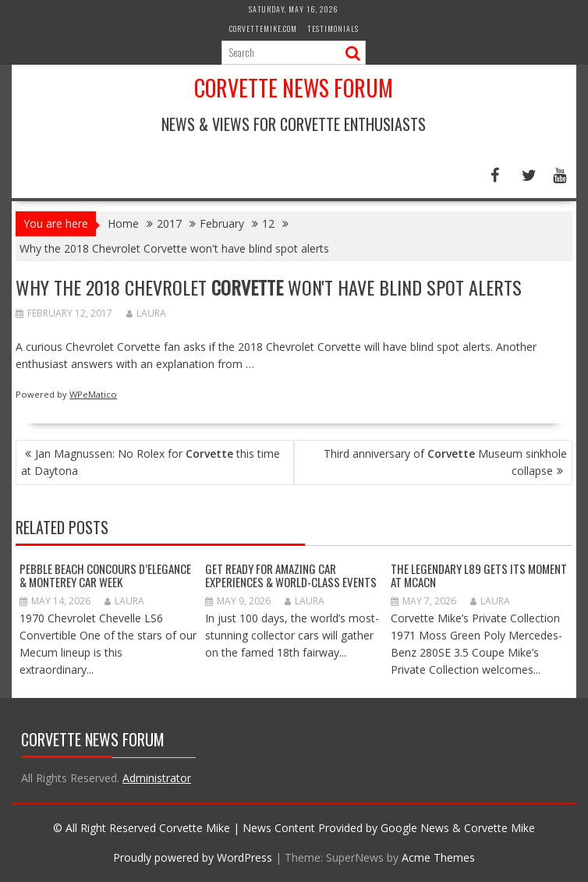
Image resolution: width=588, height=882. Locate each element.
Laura (146, 313)
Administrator (157, 778)
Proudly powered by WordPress (193, 857)
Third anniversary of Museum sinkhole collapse (445, 462)
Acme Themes (438, 857)
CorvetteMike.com (263, 28)
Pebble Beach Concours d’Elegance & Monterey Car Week (105, 575)
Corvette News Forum (294, 88)
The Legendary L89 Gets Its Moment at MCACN (479, 575)
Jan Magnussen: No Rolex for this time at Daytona (151, 462)
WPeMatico (93, 394)
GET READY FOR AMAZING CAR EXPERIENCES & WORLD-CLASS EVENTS (291, 575)
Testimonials (333, 28)
